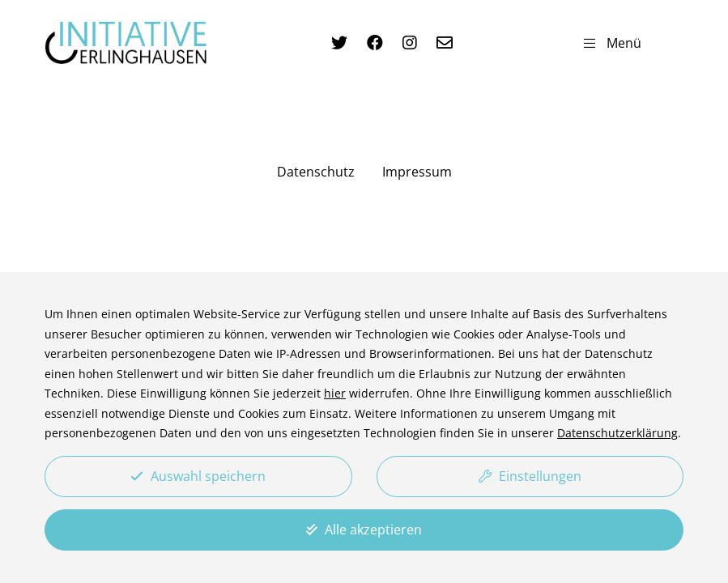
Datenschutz (316, 172)
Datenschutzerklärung (617, 433)
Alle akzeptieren (364, 530)
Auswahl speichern (198, 476)
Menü (613, 43)
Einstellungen (530, 476)
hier (335, 393)
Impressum (417, 172)
